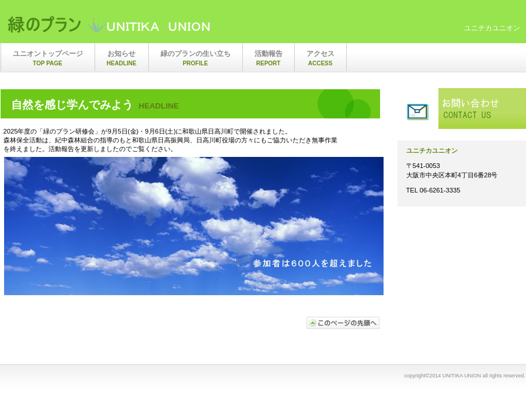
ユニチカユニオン (123, 25)
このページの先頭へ (343, 323)
